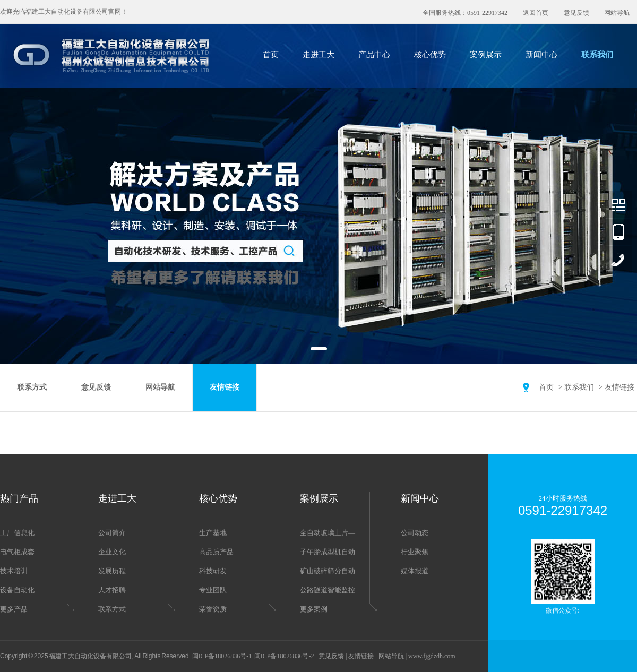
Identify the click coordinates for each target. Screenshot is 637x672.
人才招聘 (112, 590)
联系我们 (597, 55)
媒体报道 (415, 571)
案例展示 (486, 55)
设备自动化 (17, 590)
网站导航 (617, 13)
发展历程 (112, 571)
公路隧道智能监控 (328, 590)
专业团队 (213, 590)
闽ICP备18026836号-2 (284, 656)
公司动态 (415, 533)
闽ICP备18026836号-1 (222, 656)
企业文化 (112, 552)
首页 (271, 55)
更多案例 (314, 609)
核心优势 (430, 55)
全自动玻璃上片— (328, 533)
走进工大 (318, 55)
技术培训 (14, 571)
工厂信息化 (17, 533)
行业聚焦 (415, 552)
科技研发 (213, 571)
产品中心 (374, 55)
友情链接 (619, 387)
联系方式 (32, 387)
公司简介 (112, 533)
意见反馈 (576, 13)
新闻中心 (541, 55)
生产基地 (213, 533)
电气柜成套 (17, 552)
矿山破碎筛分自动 (328, 571)
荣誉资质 (213, 609)
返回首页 (536, 13)
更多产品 (14, 609)
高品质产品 (216, 552)
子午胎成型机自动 (328, 552)
